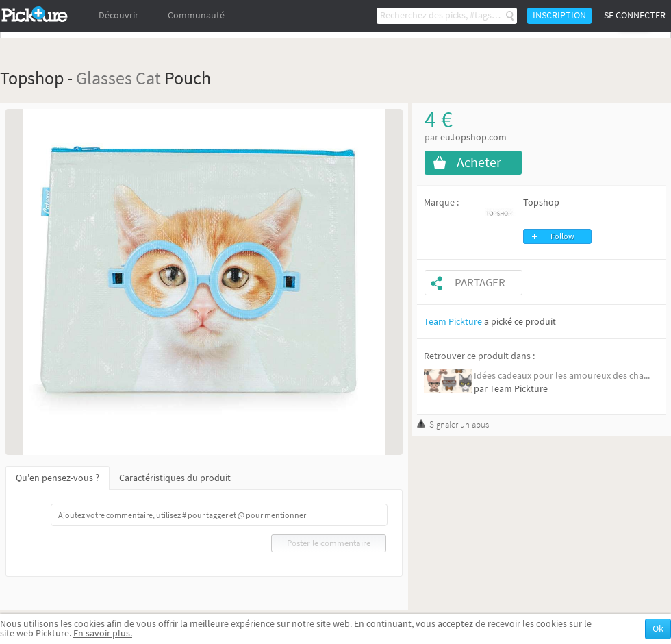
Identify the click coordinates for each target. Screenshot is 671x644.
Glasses (104, 78)
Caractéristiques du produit (175, 478)
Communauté (196, 15)
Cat (148, 78)
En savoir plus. (103, 633)
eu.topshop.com (473, 137)
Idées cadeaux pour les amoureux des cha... (562, 376)
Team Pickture (453, 322)
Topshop (541, 202)
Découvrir (118, 15)
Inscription (559, 15)
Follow (562, 236)
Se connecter (635, 15)
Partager (480, 283)
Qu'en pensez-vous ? (58, 478)
